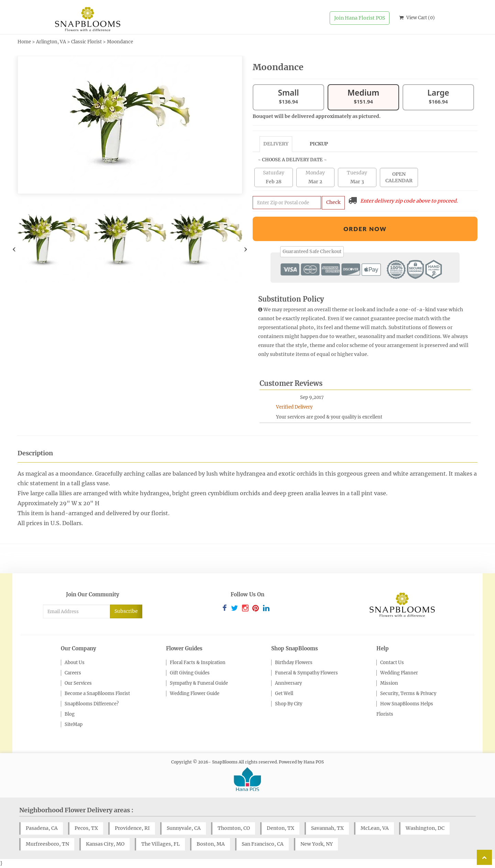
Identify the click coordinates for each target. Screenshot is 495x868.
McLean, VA (375, 828)
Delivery (276, 144)
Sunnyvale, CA (184, 828)
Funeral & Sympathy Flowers (306, 673)
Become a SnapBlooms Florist (97, 693)
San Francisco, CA (263, 844)
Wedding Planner (399, 673)
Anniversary (288, 683)
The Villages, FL (161, 844)
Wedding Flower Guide (195, 693)
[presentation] (14, 249)
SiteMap (74, 724)
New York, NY (317, 844)
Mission (389, 683)
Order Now (365, 229)
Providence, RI (132, 828)
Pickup (319, 144)
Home (24, 42)
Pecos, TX (86, 828)
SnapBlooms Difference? (92, 704)
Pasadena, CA (42, 828)
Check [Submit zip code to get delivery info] (333, 202)
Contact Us (392, 663)
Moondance (120, 42)
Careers (73, 673)
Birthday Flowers (294, 663)
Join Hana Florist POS (360, 18)
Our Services (78, 683)
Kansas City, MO (105, 844)
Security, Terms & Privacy (408, 693)
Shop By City (289, 704)
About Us (75, 663)
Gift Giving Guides (190, 673)
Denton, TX (280, 828)
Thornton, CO (234, 828)
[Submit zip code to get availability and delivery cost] (287, 203)
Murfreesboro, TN (47, 844)
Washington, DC (425, 828)
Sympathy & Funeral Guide (199, 683)
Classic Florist (86, 42)
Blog (70, 714)
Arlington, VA (51, 42)
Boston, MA (211, 844)
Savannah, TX (327, 828)
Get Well (284, 693)
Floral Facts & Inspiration (198, 663)
